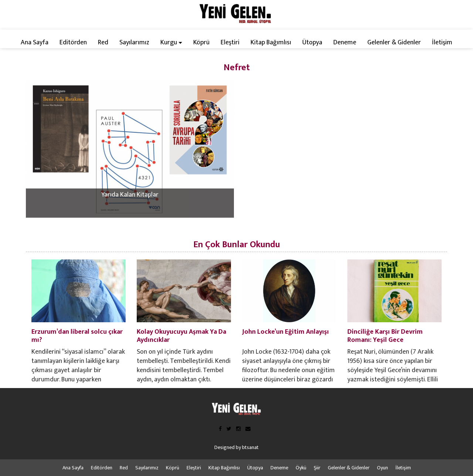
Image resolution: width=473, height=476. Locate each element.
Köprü (201, 42)
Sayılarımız (134, 42)
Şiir (317, 468)
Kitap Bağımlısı (271, 42)
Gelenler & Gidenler (394, 42)
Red (103, 42)
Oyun (382, 468)
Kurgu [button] (171, 42)
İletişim (442, 42)
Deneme (345, 42)
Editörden (73, 42)
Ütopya (312, 42)
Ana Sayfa (35, 42)
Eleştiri (230, 42)
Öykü (301, 468)
